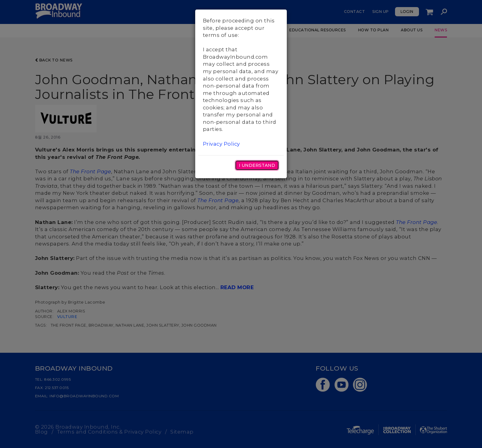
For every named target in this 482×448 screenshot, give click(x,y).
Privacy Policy (221, 144)
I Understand (257, 165)
